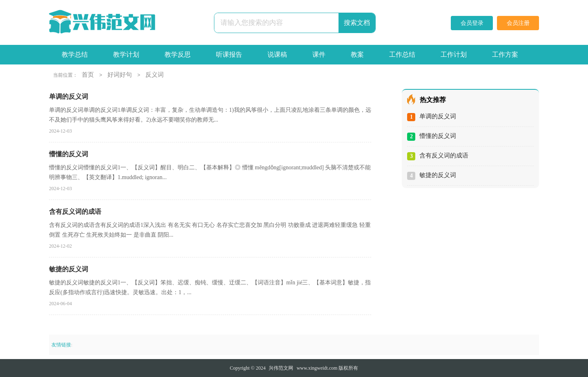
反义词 (155, 75)
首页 (88, 75)
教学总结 (75, 54)
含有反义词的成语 (444, 155)
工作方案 (505, 54)
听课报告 (229, 54)
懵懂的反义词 (438, 136)
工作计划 (454, 54)
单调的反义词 (438, 116)
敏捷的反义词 (438, 175)
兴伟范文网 (281, 368)
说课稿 (277, 54)
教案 (357, 54)
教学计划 (126, 54)
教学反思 (178, 54)
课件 (319, 54)
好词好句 (120, 75)
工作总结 (402, 54)
